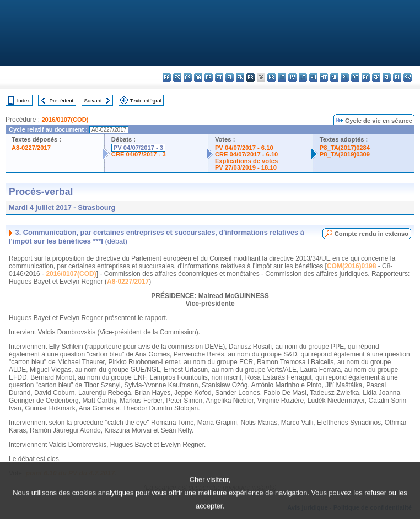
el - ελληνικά (230, 77)
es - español (177, 77)
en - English (240, 77)
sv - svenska (408, 77)
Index (23, 101)
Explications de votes (246, 161)
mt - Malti (324, 77)
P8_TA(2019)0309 (345, 154)
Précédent (62, 101)
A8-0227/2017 (31, 148)
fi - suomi (397, 77)
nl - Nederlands (334, 77)
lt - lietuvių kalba (303, 77)
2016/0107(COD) (65, 120)
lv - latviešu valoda (292, 77)
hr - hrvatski (271, 77)
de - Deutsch (209, 77)
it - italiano (282, 77)
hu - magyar (313, 77)
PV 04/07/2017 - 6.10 (244, 148)
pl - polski (345, 77)
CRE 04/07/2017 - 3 (139, 154)
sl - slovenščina (387, 77)
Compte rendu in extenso (371, 234)
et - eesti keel (219, 77)
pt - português (355, 77)
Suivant (93, 101)
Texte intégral (146, 101)
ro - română (366, 77)
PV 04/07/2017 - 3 (138, 148)
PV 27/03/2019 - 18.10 (246, 167)
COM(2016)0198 (351, 266)
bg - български (167, 77)
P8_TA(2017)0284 (345, 148)
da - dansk (198, 77)
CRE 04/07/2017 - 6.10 (246, 154)
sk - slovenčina (376, 77)
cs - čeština (188, 77)
